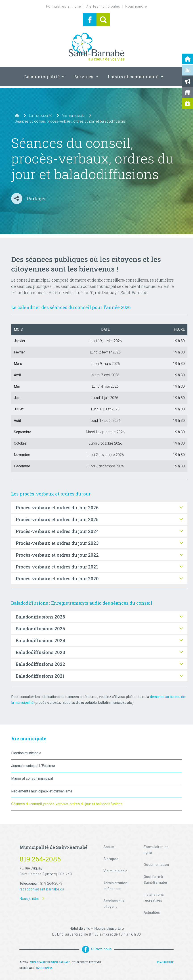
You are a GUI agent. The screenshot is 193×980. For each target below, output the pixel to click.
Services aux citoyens (114, 904)
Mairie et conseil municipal (32, 778)
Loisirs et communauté (136, 77)
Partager (36, 199)
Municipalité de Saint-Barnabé (50, 962)
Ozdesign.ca (44, 968)
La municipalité (45, 77)
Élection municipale (26, 753)
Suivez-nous (97, 949)
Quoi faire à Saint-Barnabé (155, 880)
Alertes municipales (103, 6)
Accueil (109, 847)
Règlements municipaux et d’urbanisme (42, 791)
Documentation (156, 865)
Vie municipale (73, 116)
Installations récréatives (154, 897)
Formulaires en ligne (64, 6)
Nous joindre (136, 6)
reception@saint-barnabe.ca (42, 889)
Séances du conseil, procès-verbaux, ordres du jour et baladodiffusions (67, 804)
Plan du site (165, 962)
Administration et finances (115, 886)
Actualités (152, 912)
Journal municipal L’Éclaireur (33, 766)
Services (87, 77)
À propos (111, 859)
